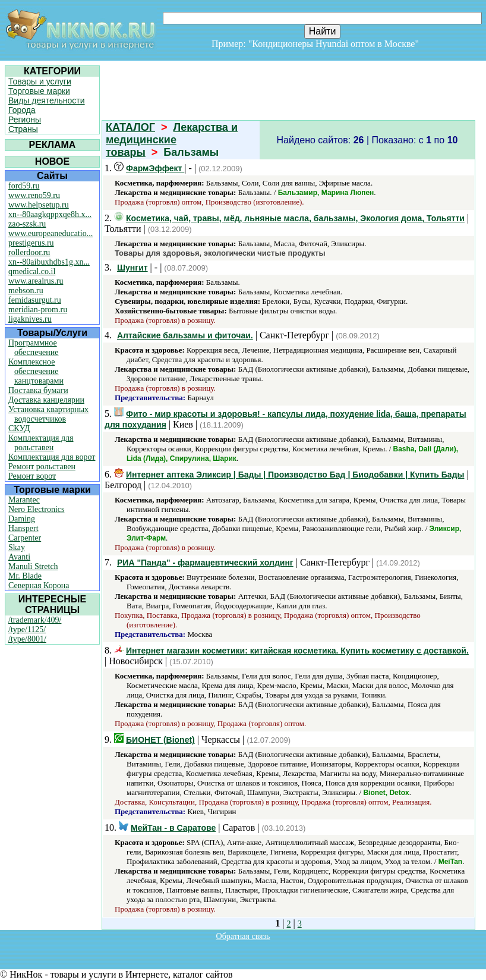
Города (22, 110)
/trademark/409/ (35, 620)
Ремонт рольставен (42, 467)
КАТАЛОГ (130, 127)
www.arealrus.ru (36, 281)
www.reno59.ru (34, 195)
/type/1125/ (27, 629)
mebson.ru (26, 290)
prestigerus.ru (31, 243)
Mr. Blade (25, 576)
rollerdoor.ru (29, 252)
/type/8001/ (27, 639)
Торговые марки (39, 91)
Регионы (25, 120)
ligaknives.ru (30, 319)
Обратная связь (243, 936)
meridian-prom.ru (38, 310)
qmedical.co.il (32, 271)
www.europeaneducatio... (51, 233)
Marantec (24, 500)
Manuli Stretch (33, 566)
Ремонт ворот (32, 476)
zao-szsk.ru (27, 224)
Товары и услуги (40, 81)
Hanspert (23, 528)
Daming (22, 519)
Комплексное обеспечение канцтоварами (36, 371)
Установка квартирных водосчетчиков (48, 414)
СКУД (19, 428)
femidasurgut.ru (35, 300)
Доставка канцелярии (46, 400)
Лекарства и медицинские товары (172, 140)
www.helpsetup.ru (39, 205)
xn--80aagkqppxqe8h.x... (50, 214)
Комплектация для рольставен (41, 443)
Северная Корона (39, 585)
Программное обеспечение (34, 348)
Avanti (19, 557)
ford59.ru (24, 186)
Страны (23, 129)
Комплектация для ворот (52, 457)
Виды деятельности (47, 100)
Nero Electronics (36, 509)
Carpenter (25, 538)
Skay (17, 547)
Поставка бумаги (38, 390)
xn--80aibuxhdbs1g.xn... (49, 262)
